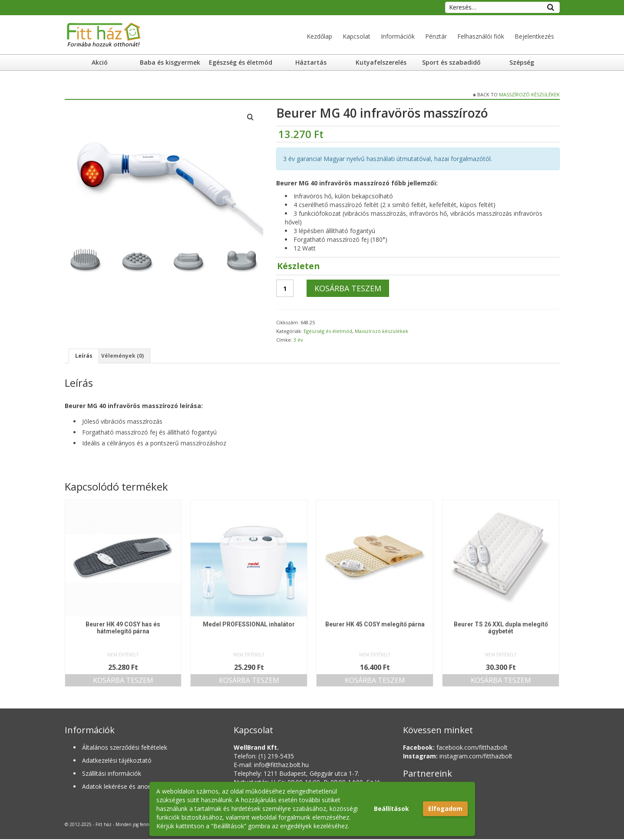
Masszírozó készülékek (529, 94)
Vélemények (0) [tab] (127, 356)
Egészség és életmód (328, 331)
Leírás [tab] (85, 356)
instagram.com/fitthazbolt (458, 757)
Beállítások (391, 809)
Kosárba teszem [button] (123, 681)
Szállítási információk (112, 774)
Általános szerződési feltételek (125, 748)
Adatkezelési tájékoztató (117, 761)
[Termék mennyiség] (285, 288)
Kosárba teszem (348, 288)
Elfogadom (445, 809)
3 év (298, 340)
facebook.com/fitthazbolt (455, 748)
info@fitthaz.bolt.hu (281, 766)
